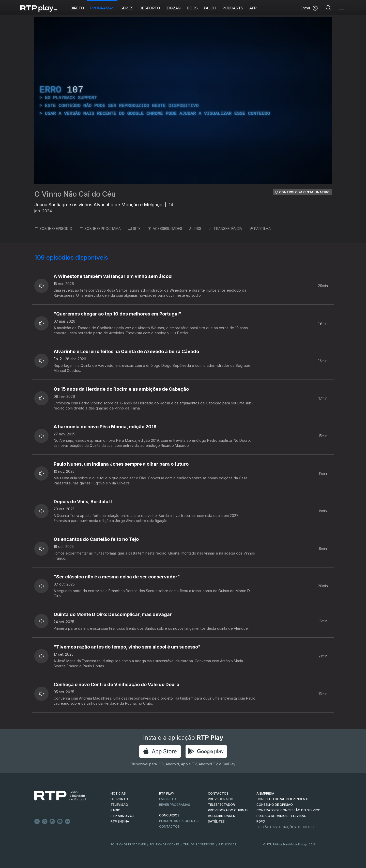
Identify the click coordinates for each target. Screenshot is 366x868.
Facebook (37, 822)
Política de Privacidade (128, 844)
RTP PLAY (167, 793)
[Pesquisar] (329, 8)
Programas (102, 8)
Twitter (45, 822)
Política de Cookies (164, 844)
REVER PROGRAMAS (175, 805)
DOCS (192, 8)
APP (253, 8)
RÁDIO (116, 810)
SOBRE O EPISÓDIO (53, 228)
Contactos (169, 826)
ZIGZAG (173, 8)
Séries (127, 8)
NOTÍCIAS (118, 793)
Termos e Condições (199, 844)
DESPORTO (119, 799)
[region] (183, 100)
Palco (210, 8)
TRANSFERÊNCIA (225, 228)
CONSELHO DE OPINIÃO (275, 805)
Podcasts (233, 8)
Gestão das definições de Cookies (286, 827)
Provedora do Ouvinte (228, 810)
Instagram (52, 822)
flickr (68, 822)
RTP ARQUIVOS (123, 816)
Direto (77, 8)
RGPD (261, 821)
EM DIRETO (168, 799)
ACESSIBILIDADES (165, 228)
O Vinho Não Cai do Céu (75, 194)
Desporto (150, 8)
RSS (195, 228)
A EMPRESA (265, 793)
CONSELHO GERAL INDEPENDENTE (283, 799)
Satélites (216, 821)
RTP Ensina (120, 821)
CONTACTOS (218, 793)
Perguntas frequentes (179, 821)
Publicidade (227, 844)
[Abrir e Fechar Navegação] (342, 8)
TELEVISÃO (119, 805)
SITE (134, 228)
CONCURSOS (169, 815)
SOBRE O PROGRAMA (100, 228)
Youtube (60, 822)
